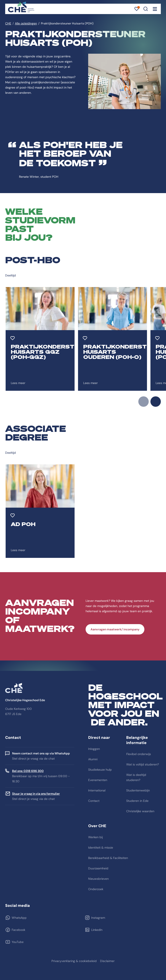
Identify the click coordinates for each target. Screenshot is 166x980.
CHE (8, 23)
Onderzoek (96, 889)
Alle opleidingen (26, 23)
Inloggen (94, 749)
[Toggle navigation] (155, 9)
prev (144, 402)
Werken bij (95, 837)
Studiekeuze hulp (100, 770)
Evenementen (98, 780)
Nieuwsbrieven (98, 879)
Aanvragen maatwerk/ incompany (115, 629)
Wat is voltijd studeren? (143, 764)
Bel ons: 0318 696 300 (28, 771)
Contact (94, 801)
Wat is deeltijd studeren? (136, 777)
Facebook (18, 930)
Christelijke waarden (140, 811)
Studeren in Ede (137, 801)
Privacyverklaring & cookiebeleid (74, 961)
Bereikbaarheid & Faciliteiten (108, 858)
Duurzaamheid (98, 868)
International (97, 790)
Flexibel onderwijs (139, 754)
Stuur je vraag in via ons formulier (36, 794)
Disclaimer (107, 961)
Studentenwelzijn (138, 790)
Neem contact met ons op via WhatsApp (41, 753)
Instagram (98, 918)
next (156, 402)
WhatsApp (19, 918)
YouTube (18, 942)
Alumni (93, 759)
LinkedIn (97, 930)
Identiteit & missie (101, 848)
